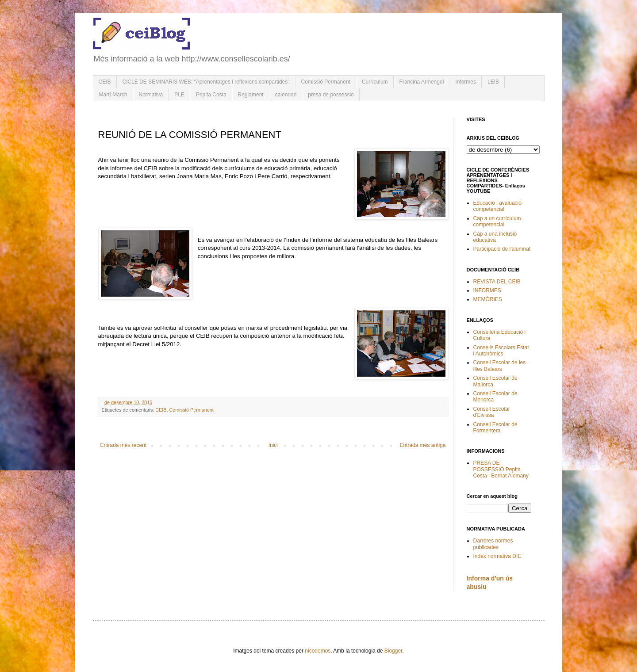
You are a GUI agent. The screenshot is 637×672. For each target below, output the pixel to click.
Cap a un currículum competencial (497, 221)
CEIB (105, 82)
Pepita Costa (211, 95)
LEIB (493, 82)
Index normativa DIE (497, 556)
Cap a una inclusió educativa (495, 237)
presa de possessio (331, 95)
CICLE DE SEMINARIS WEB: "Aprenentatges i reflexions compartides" (206, 82)
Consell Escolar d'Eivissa (492, 412)
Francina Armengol (422, 82)
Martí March (113, 95)
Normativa (151, 95)
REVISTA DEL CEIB (497, 282)
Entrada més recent (124, 445)
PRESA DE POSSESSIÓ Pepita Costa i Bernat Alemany (501, 469)
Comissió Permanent (326, 82)
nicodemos (318, 651)
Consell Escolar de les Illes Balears (500, 366)
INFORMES (487, 290)
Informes (466, 82)
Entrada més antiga (422, 445)
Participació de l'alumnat (502, 249)
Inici (273, 445)
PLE (179, 95)
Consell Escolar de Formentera (495, 428)
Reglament (251, 95)
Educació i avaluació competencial (497, 206)
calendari (286, 95)
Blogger (393, 651)
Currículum (375, 82)
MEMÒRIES (488, 299)
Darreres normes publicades (493, 544)
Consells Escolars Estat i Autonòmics (501, 351)
